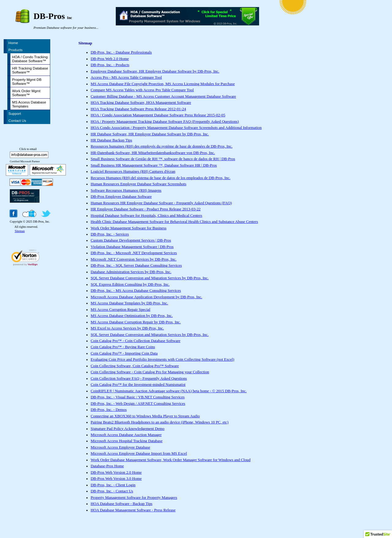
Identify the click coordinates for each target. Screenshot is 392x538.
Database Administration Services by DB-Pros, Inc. (131, 272)
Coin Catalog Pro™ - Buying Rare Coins (123, 347)
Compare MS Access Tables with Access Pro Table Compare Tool (142, 90)
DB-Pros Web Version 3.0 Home (116, 479)
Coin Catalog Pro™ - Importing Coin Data (124, 353)
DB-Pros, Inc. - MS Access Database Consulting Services (136, 291)
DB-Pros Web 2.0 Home (110, 59)
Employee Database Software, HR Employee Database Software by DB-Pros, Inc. (155, 71)
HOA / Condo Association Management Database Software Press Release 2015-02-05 (158, 115)
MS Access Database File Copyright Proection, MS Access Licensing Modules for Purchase (163, 84)
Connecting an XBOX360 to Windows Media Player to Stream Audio (145, 416)
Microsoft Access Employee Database (120, 447)
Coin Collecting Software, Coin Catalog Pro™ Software (135, 366)
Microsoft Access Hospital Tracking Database (127, 441)
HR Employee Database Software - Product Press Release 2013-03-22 (146, 209)
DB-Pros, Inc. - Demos (109, 410)
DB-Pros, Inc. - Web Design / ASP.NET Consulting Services (138, 404)
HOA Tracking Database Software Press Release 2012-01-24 (138, 109)
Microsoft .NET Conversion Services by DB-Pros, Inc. (134, 259)
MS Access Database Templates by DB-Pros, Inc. (129, 303)
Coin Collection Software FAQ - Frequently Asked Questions (139, 378)
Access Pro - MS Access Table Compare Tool (126, 77)
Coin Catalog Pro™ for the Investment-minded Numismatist (138, 385)
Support (15, 113)
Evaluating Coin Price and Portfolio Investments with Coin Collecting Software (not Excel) (162, 359)
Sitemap (20, 231)
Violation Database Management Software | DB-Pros (132, 247)
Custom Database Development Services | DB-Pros (131, 240)
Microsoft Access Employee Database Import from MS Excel (139, 453)
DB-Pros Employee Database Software (121, 197)
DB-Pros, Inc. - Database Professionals (121, 52)
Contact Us (17, 120)
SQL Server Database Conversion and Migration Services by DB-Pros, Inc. (150, 278)
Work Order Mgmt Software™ (26, 93)
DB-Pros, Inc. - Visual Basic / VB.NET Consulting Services (138, 397)
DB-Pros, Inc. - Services (110, 234)
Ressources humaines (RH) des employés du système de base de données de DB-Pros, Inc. (162, 146)
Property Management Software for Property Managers (134, 498)
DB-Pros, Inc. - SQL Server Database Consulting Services (136, 265)
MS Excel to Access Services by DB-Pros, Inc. (127, 328)
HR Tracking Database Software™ (30, 70)
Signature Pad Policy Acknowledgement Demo (128, 429)
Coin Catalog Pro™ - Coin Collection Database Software (136, 341)
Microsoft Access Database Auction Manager (126, 435)
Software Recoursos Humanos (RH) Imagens (126, 190)
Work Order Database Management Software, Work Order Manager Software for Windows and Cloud (171, 460)
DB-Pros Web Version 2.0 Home (116, 472)
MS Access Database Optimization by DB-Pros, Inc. (132, 316)
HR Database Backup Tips (111, 140)
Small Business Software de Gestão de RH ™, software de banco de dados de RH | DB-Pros (163, 159)
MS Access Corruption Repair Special (121, 310)
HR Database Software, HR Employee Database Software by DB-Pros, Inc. (150, 134)
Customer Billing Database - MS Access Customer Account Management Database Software (163, 96)
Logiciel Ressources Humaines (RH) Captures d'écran (133, 171)
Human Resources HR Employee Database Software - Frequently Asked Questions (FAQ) (161, 203)
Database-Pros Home (107, 466)
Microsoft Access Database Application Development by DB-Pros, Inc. (146, 297)
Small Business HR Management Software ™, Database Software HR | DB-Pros (154, 165)
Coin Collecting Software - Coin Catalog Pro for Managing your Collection (150, 372)
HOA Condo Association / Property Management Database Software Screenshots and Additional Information (176, 128)
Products (16, 50)
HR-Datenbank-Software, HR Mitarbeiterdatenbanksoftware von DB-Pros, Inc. (153, 153)
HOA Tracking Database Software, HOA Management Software (141, 103)
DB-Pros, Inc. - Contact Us (112, 491)
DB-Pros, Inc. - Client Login (113, 485)
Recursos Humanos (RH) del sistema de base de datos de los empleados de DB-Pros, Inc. (160, 178)
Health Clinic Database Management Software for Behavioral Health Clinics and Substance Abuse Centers (174, 222)
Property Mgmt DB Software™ (27, 81)
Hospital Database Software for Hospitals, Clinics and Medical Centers (146, 216)
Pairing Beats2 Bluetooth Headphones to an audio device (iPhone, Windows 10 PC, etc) (160, 422)
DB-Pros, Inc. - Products (110, 65)
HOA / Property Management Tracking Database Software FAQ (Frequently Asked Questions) (165, 122)
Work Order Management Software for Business (128, 228)
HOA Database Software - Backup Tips (122, 504)
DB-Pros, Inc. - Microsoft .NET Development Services (134, 253)
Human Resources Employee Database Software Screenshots (138, 184)
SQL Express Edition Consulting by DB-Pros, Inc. (130, 284)
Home (13, 43)
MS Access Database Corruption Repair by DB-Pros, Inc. (136, 322)
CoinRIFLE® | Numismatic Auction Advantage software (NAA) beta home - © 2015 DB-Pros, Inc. (169, 391)
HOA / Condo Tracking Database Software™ (30, 59)
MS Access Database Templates (29, 104)
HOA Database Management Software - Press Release (133, 510)
